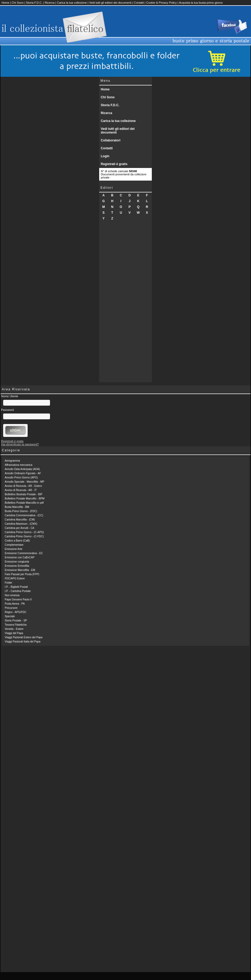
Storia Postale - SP (16, 621)
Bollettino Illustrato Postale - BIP (24, 494)
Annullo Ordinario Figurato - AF (23, 473)
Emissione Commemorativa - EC (24, 553)
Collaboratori (111, 140)
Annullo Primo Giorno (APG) (21, 478)
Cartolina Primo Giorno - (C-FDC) (24, 536)
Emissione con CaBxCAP (20, 557)
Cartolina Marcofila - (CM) (20, 520)
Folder (8, 583)
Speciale (10, 616)
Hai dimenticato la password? (20, 444)
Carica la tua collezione (72, 3)
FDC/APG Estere (15, 578)
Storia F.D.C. (34, 3)
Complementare (14, 545)
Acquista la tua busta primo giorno (201, 3)
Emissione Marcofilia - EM (20, 570)
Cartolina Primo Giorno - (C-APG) (24, 532)
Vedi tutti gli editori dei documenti (110, 3)
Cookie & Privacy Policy (162, 3)
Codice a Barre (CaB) (17, 541)
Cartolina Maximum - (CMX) (21, 524)
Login (105, 156)
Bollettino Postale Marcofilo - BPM (25, 499)
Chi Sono (17, 3)
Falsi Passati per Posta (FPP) (22, 574)
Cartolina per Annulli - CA (19, 528)
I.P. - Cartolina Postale (18, 591)
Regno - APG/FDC (16, 612)
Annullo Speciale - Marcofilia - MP (24, 482)
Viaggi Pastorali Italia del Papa (22, 642)
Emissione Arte (14, 549)
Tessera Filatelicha (16, 625)
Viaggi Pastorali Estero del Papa (24, 637)
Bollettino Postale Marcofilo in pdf (24, 503)
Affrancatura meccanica (19, 465)
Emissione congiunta (17, 562)
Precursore (11, 608)
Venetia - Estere (14, 629)
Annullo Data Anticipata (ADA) (22, 469)
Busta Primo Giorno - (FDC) (21, 511)
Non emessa (12, 595)
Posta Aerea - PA (15, 604)
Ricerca (50, 3)
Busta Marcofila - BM (17, 507)
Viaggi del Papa (14, 633)
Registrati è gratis (114, 164)
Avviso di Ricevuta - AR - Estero (23, 486)
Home (5, 3)
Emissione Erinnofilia (17, 566)
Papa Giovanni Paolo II (18, 599)
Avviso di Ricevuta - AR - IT (21, 490)
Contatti (139, 3)
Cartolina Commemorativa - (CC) (24, 515)
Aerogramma (12, 461)
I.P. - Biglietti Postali (16, 587)
